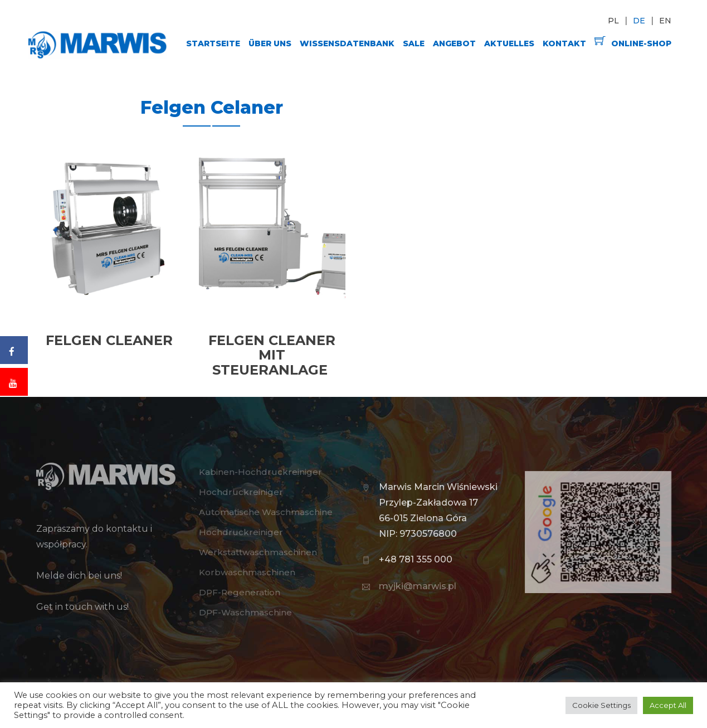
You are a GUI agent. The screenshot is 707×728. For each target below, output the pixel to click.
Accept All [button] (668, 705)
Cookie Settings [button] (601, 705)
